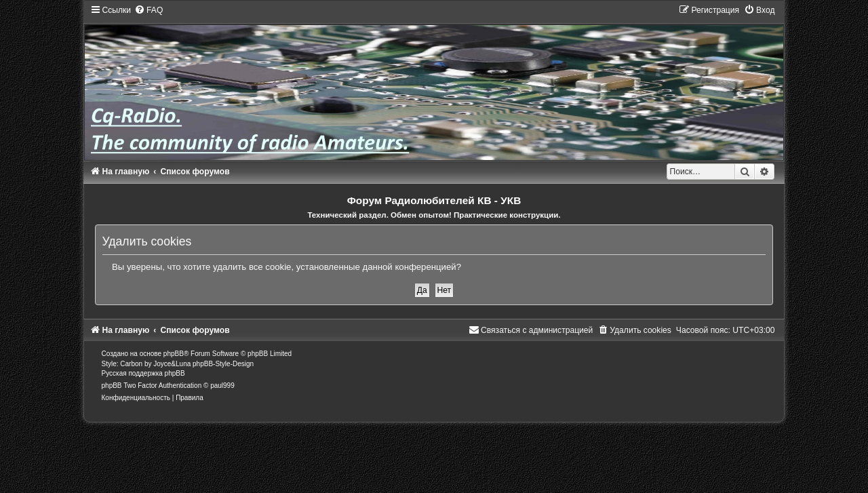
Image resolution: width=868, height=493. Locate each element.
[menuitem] (149, 10)
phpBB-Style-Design (223, 364)
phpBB (174, 354)
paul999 (222, 386)
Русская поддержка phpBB (143, 373)
